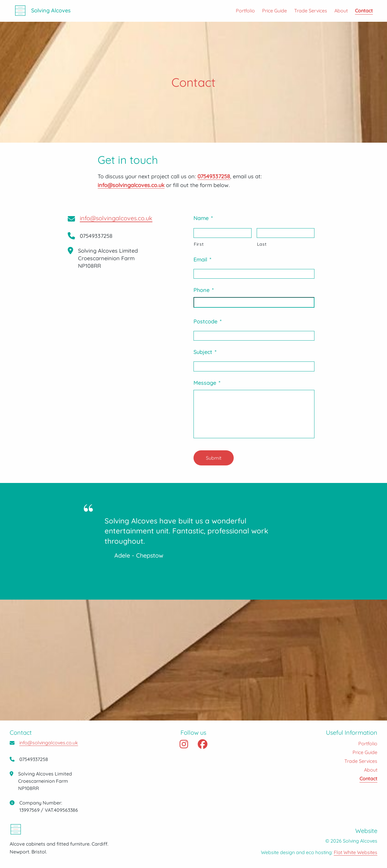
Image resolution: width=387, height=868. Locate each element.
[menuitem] (241, 11)
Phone (204, 290)
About (341, 11)
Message (207, 383)
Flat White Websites (356, 852)
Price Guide (274, 11)
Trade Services (310, 11)
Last (262, 244)
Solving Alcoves (51, 11)
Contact (364, 11)
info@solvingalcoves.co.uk (116, 218)
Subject (205, 352)
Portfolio (245, 11)
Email (202, 259)
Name (203, 218)
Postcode (208, 321)
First (199, 244)
